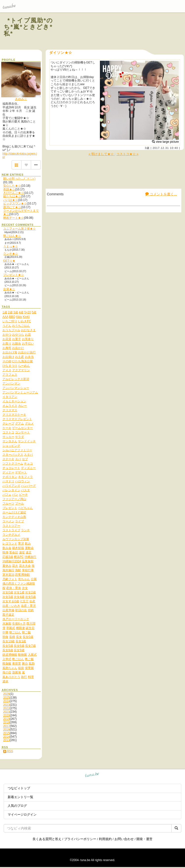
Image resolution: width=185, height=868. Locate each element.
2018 (7, 722)
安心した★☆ (12, 186)
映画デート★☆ (14, 218)
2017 (7, 726)
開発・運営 (144, 839)
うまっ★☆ (11, 246)
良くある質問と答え (47, 839)
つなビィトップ (19, 788)
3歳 (147, 148)
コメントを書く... (161, 194)
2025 (7, 698)
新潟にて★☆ (12, 207)
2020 (7, 715)
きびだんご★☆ (14, 193)
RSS (8, 751)
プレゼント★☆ (14, 275)
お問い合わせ (124, 839)
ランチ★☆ (11, 254)
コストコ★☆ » (127, 154)
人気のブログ (17, 806)
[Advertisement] (121, 32)
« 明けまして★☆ (102, 154)
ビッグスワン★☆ (15, 203)
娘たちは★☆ (12, 196)
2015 (7, 733)
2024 (7, 701)
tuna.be (92, 776)
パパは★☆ (11, 200)
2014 (7, 737)
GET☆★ (9, 261)
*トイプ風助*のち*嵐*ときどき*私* (28, 27)
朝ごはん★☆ (12, 236)
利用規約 (105, 839)
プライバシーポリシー (80, 839)
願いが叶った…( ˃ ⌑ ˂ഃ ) (19, 179)
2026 (7, 694)
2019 (7, 719)
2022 (7, 708)
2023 (7, 705)
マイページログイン (22, 815)
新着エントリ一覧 (20, 797)
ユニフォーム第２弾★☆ (19, 229)
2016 (7, 729)
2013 (7, 740)
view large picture (165, 142)
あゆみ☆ (21, 99)
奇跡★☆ (9, 189)
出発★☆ (9, 289)
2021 (7, 712)
